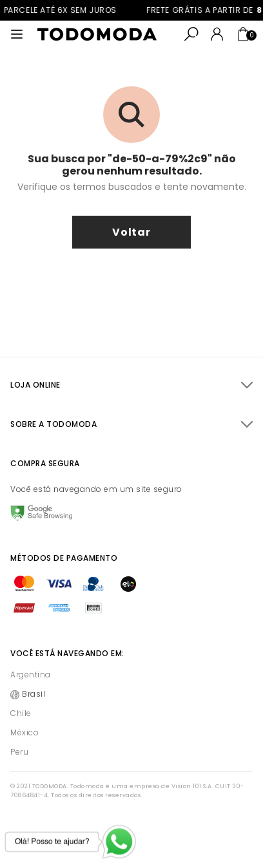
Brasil (34, 694)
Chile (21, 713)
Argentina (31, 675)
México (24, 732)
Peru (19, 752)
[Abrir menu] (17, 34)
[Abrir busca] (191, 34)
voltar (131, 232)
